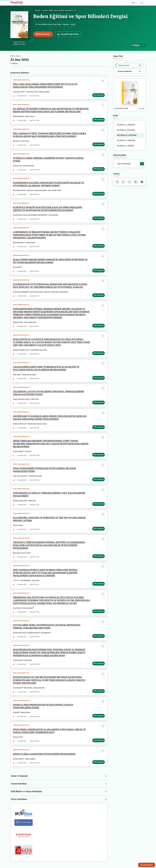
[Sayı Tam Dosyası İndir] (142, 164)
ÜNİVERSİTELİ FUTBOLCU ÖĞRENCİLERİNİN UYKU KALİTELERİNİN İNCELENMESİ (49, 496)
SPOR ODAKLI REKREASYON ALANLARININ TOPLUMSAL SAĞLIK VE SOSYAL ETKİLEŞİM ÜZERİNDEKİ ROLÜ (49, 733)
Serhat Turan (17, 166)
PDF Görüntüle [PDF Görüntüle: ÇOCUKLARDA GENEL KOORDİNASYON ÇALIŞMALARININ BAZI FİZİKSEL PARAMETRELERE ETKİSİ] (98, 638)
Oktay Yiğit (16, 477)
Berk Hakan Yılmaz (19, 191)
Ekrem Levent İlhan (41, 191)
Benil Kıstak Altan (18, 243)
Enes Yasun (25, 141)
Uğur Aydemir (17, 610)
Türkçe (134, 3)
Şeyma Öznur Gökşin (37, 293)
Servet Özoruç (18, 215)
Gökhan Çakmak (44, 92)
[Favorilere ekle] (103, 81)
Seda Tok (47, 293)
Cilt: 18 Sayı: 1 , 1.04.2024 (125, 146)
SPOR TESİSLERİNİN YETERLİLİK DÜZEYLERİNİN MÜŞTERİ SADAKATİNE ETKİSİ (44, 471)
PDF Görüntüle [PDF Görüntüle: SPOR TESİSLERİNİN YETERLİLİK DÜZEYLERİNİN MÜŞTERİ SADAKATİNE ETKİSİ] (98, 481)
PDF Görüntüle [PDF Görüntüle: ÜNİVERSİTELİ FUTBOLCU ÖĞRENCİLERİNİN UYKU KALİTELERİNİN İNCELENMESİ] (98, 506)
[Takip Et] (136, 45)
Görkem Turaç (17, 739)
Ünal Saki (16, 715)
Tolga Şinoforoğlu (39, 690)
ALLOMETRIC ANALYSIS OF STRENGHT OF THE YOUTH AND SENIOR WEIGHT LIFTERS (49, 521)
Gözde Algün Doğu (30, 323)
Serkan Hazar (32, 425)
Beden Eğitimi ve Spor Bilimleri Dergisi (80, 16)
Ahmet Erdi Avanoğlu (36, 477)
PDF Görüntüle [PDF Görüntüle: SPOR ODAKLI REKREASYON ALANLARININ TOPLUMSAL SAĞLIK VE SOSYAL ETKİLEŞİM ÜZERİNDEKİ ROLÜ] (98, 743)
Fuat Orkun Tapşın (19, 92)
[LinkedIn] (136, 182)
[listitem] (129, 65)
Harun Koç (16, 141)
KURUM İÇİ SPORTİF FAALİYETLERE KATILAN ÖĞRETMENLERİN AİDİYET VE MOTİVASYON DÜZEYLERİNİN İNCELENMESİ (47, 209)
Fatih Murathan (25, 582)
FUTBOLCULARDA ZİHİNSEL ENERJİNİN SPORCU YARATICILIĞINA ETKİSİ (48, 160)
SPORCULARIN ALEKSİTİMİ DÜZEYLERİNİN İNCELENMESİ (44, 757)
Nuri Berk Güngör (29, 166)
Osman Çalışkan (18, 453)
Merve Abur (17, 555)
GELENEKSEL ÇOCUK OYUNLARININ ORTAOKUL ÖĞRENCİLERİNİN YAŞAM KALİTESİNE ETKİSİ (49, 394)
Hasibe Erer (30, 191)
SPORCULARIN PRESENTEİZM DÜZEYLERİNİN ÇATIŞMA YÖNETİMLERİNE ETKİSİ (43, 709)
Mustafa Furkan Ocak (20, 502)
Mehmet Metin (42, 215)
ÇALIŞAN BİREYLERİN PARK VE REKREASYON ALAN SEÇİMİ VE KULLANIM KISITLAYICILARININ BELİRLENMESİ (46, 370)
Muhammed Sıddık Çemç (21, 351)
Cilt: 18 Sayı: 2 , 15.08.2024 (126, 140)
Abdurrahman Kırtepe (29, 375)
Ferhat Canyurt (30, 116)
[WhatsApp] (123, 182)
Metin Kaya (32, 502)
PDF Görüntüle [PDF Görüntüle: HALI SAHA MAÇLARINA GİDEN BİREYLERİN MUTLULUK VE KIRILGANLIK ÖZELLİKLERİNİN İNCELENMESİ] (98, 95)
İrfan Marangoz (46, 635)
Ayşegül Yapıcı (18, 527)
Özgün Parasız (18, 662)
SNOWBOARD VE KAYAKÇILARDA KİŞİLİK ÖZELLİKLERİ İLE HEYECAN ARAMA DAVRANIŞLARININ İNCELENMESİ (50, 419)
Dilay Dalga (36, 582)
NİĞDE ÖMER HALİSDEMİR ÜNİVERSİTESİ (60, 10)
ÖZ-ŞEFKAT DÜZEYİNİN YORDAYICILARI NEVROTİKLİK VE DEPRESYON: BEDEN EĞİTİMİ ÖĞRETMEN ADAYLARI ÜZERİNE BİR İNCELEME (51, 111)
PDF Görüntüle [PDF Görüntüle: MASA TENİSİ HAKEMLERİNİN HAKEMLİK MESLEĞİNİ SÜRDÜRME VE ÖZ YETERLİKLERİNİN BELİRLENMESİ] (98, 271)
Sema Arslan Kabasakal (20, 293)
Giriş (142, 3)
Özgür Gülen (43, 351)
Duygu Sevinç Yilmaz (20, 635)
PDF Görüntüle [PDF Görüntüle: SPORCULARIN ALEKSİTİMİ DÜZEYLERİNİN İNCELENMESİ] (98, 765)
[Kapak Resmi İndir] (142, 109)
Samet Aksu (55, 293)
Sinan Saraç (17, 375)
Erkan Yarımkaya (28, 610)
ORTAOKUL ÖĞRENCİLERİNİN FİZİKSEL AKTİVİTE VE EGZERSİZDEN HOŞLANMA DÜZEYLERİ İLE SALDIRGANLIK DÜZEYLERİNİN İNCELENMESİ (49, 547)
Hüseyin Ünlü (25, 555)
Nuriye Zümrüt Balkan (30, 215)
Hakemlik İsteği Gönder (68, 34)
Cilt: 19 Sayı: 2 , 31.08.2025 (126, 125)
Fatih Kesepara (30, 243)
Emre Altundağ (18, 690)
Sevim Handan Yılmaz (55, 191)
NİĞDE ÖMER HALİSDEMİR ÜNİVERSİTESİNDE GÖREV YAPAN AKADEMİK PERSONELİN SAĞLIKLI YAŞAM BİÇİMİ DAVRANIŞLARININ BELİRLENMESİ (51, 445)
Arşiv (116, 116)
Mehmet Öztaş (26, 715)
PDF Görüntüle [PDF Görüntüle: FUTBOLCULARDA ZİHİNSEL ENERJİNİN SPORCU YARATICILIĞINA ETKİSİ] (98, 169)
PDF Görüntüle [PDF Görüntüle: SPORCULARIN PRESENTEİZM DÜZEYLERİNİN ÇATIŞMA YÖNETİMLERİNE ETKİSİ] (98, 718)
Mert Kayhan (28, 690)
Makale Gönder (43, 34)
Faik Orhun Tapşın (32, 92)
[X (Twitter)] (130, 182)
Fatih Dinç (24, 477)
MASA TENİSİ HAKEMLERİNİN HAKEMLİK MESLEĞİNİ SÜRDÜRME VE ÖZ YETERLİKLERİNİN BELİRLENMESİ (50, 262)
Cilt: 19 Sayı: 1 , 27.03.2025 (126, 130)
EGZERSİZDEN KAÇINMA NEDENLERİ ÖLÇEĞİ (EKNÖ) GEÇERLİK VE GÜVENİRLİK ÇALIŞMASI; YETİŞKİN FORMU (48, 185)
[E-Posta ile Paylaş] (142, 182)
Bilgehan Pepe (18, 323)
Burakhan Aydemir (33, 635)
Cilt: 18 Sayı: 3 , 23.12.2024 (127, 135)
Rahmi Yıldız (35, 400)
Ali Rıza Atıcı (17, 268)
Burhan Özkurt (42, 425)
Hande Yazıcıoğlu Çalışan (21, 400)
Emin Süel (28, 453)
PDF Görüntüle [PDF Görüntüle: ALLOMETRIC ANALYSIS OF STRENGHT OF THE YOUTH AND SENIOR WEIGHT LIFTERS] (98, 530)
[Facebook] (117, 182)
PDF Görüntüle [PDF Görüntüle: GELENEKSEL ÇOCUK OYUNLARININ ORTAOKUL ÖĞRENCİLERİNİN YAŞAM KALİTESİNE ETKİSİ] (98, 404)
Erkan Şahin (28, 662)
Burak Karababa (18, 116)
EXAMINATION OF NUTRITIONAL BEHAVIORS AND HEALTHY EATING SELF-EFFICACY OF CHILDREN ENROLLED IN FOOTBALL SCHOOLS (50, 287)
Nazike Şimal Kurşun (19, 425)
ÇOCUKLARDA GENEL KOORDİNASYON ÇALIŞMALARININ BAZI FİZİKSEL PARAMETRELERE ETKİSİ (47, 629)
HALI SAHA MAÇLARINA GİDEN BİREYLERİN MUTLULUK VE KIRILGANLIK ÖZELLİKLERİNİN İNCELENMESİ (45, 86)
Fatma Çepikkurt (30, 761)
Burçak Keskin (64, 293)
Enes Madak (34, 351)
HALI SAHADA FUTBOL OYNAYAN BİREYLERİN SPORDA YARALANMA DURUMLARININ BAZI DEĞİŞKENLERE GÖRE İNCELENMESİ (50, 135)
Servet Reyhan (53, 215)
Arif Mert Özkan (18, 761)
